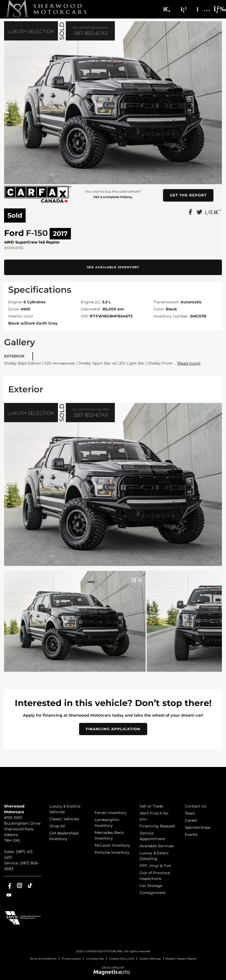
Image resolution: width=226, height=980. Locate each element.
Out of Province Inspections (155, 876)
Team (190, 813)
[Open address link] (22, 829)
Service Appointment (152, 836)
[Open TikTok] (30, 885)
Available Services (157, 846)
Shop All (57, 826)
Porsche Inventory (112, 852)
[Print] (217, 212)
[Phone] (184, 9)
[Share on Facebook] (191, 212)
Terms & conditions (43, 959)
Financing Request (157, 826)
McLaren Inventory (112, 845)
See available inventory (113, 267)
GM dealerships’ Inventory (64, 836)
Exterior (14, 356)
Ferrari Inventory (111, 813)
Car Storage (151, 886)
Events (191, 834)
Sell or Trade (151, 806)
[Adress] (201, 9)
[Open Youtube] (9, 895)
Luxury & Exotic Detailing (154, 856)
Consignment (153, 893)
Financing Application (113, 729)
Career (191, 820)
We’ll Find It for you (154, 816)
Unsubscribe (95, 959)
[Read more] (189, 363)
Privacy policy (71, 959)
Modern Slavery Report (181, 959)
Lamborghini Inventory (107, 823)
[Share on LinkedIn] (208, 212)
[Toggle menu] (215, 9)
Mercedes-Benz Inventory (109, 835)
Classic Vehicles (64, 819)
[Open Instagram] (19, 885)
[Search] (167, 9)
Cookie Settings (150, 959)
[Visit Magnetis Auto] (113, 972)
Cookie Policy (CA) (122, 959)
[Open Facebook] (9, 885)
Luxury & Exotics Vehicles (65, 809)
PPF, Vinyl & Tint (155, 866)
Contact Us (195, 806)
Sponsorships (198, 827)
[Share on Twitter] (199, 212)
